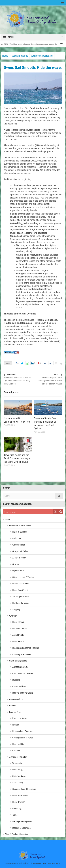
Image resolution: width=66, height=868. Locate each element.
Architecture (17, 538)
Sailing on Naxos (19, 776)
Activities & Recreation (42, 56)
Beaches (13, 706)
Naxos (8, 520)
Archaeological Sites (20, 667)
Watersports (17, 763)
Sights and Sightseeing (18, 661)
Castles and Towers (20, 686)
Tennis (15, 815)
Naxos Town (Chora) (20, 590)
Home (5, 56)
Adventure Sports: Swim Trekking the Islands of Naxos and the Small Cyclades (48, 379)
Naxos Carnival (18, 622)
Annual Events (18, 635)
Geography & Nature (20, 551)
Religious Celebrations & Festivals (26, 648)
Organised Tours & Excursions (24, 789)
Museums (16, 680)
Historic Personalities (21, 584)
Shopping (16, 610)
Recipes (16, 725)
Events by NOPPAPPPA (22, 655)
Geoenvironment (19, 545)
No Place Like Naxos (20, 603)
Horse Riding (17, 770)
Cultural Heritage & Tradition (23, 577)
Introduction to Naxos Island (20, 526)
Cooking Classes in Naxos (23, 738)
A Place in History (19, 558)
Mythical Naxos (18, 571)
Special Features (20, 56)
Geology (16, 564)
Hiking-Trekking (19, 802)
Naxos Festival (18, 642)
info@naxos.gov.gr (53, 863)
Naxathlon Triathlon (20, 629)
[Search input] (28, 512)
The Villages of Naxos (21, 597)
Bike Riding (17, 809)
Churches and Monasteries (23, 674)
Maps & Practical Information (16, 834)
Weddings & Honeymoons (22, 822)
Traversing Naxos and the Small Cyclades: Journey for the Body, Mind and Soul (18, 379)
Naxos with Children (20, 796)
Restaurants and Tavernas (22, 731)
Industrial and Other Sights (23, 693)
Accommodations (16, 699)
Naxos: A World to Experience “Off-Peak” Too (17, 420)
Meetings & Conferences (22, 828)
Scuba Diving (18, 783)
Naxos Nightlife (18, 744)
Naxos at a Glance (19, 532)
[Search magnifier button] (61, 512)
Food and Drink (15, 712)
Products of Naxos (19, 718)
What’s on (13, 616)
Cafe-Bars (16, 751)
